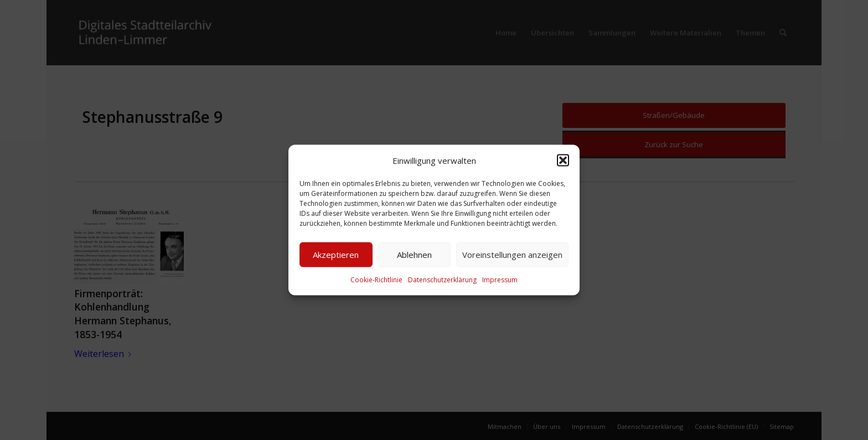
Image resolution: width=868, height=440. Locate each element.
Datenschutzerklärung (442, 280)
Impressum (500, 280)
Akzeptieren (336, 255)
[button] (563, 160)
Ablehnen (414, 255)
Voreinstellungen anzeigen (512, 255)
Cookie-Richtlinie (376, 280)
